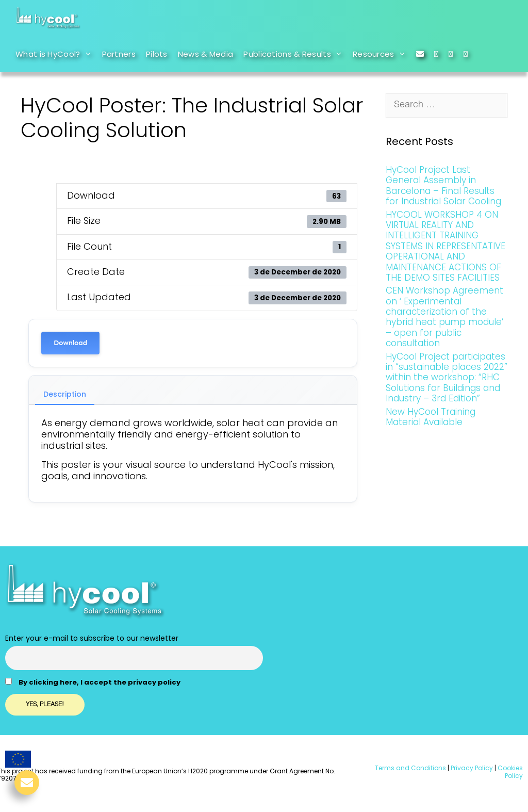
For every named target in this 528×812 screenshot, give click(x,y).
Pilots (157, 54)
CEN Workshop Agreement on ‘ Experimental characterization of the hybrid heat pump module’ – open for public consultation (444, 317)
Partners (119, 54)
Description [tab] (65, 394)
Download (70, 343)
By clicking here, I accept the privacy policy (100, 682)
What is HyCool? (56, 54)
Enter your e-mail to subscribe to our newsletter (92, 638)
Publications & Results (295, 54)
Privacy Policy (471, 768)
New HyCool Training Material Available (431, 417)
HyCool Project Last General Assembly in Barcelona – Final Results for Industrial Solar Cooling (443, 185)
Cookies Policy (509, 772)
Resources (382, 54)
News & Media (206, 54)
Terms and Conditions (410, 768)
